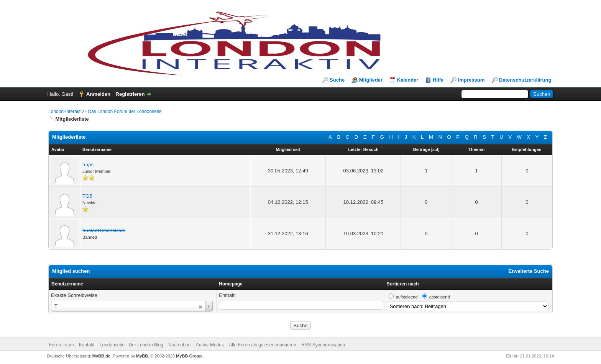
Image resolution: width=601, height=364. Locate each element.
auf (435, 149)
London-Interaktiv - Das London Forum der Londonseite (105, 111)
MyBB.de (101, 356)
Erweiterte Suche (529, 271)
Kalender (408, 80)
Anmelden (98, 94)
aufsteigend (407, 297)
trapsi (89, 165)
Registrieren (130, 94)
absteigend (440, 297)
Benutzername (67, 284)
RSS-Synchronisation (323, 345)
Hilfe (438, 80)
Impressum (471, 80)
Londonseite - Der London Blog (131, 345)
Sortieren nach (403, 284)
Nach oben (179, 345)
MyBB (142, 356)
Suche (337, 80)
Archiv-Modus (210, 345)
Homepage (231, 284)
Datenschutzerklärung (525, 80)
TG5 (87, 196)
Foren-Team (62, 345)
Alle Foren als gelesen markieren (262, 345)
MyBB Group (189, 356)
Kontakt (87, 345)
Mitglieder (371, 80)
